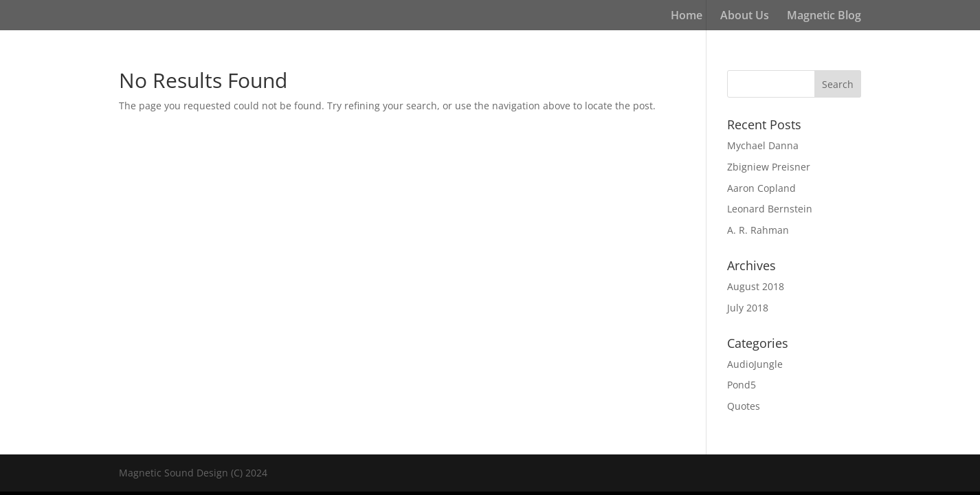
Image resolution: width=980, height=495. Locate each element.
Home (687, 16)
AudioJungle (755, 364)
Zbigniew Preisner (769, 167)
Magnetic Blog (824, 16)
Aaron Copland (761, 188)
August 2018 (756, 286)
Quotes (744, 406)
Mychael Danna (763, 145)
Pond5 (742, 385)
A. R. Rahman (758, 230)
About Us (745, 16)
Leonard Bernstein (770, 209)
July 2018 (748, 308)
